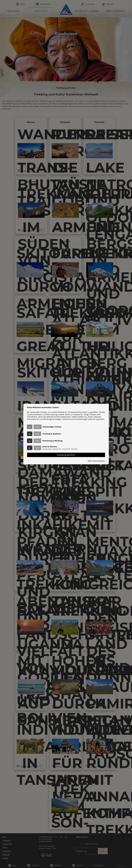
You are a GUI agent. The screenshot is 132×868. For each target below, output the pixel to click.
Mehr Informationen (96, 461)
